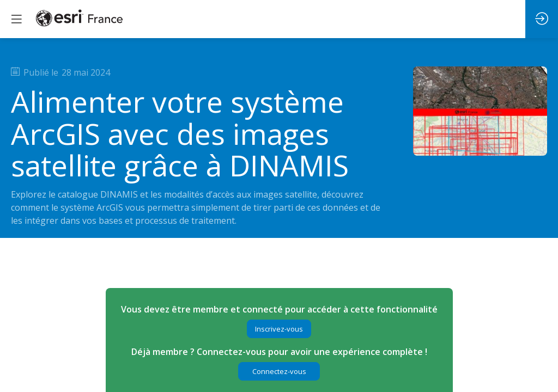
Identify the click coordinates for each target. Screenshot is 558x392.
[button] (279, 329)
